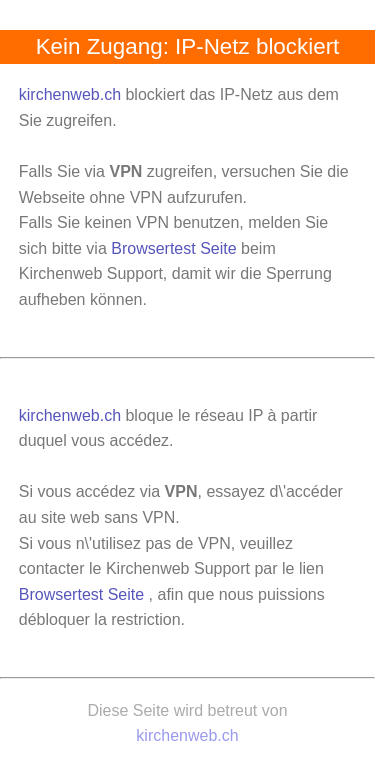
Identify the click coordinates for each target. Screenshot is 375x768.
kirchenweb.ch (72, 94)
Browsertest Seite (173, 248)
